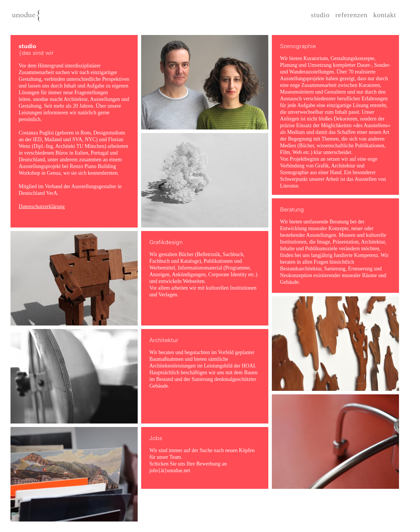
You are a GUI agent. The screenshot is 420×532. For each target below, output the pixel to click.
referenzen (351, 15)
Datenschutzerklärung (42, 206)
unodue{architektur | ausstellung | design (40, 18)
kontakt (385, 15)
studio (320, 15)
